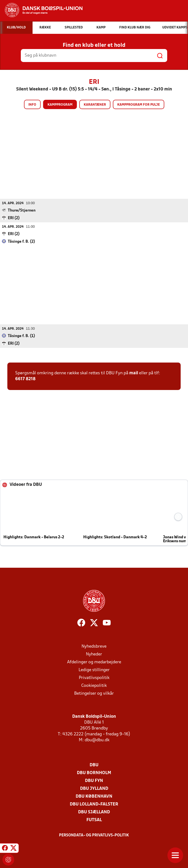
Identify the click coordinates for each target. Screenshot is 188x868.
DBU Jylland (94, 789)
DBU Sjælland (94, 812)
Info (32, 105)
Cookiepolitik (94, 686)
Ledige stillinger (94, 670)
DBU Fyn (94, 781)
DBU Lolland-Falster (94, 804)
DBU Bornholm (94, 773)
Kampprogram (60, 105)
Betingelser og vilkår (94, 694)
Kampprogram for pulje (139, 105)
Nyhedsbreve (94, 647)
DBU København (94, 797)
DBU (94, 765)
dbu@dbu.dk (97, 740)
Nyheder (94, 654)
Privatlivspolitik (94, 678)
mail (134, 373)
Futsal (94, 820)
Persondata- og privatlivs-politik (94, 835)
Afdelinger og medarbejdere (94, 662)
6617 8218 (25, 379)
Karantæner (95, 105)
